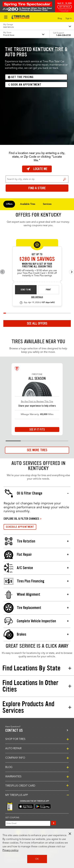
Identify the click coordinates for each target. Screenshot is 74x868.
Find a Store (65, 179)
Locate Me (37, 169)
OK (37, 859)
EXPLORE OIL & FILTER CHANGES (21, 519)
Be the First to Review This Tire (37, 402)
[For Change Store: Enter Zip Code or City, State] (37, 179)
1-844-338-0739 (63, 35)
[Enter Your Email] (28, 823)
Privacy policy (10, 850)
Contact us (14, 730)
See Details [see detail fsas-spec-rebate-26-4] (37, 297)
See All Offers (37, 323)
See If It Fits (37, 429)
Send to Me (26, 290)
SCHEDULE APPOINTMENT (20, 527)
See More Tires (37, 450)
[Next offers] (72, 272)
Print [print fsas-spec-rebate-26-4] (48, 290)
